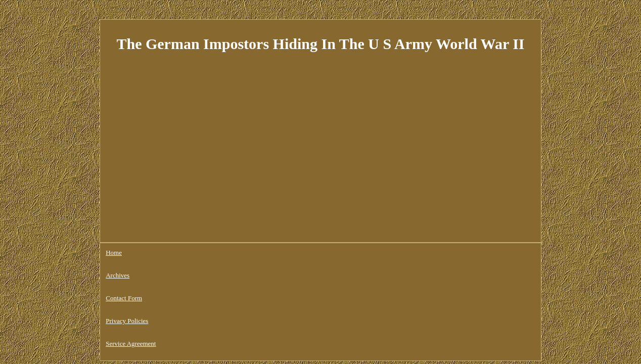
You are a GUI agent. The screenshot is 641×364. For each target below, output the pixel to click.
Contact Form (186, 253)
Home (114, 253)
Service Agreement (294, 253)
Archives (145, 253)
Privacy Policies (237, 253)
